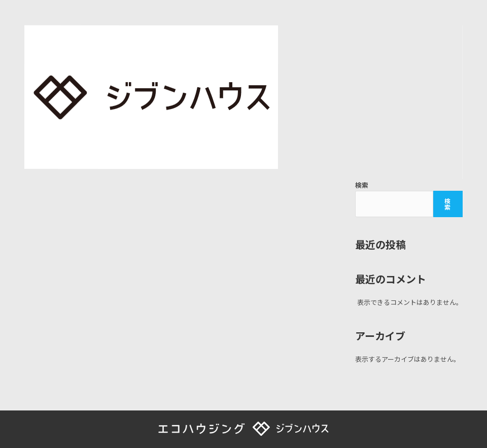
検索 (362, 185)
